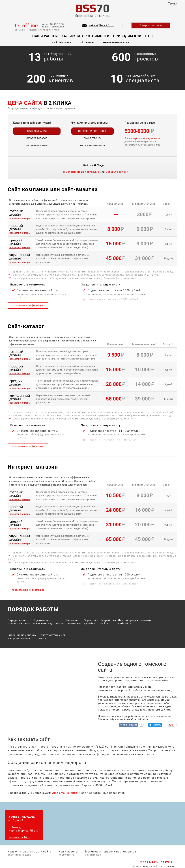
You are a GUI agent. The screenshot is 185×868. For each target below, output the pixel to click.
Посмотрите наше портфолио (80, 172)
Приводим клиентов (133, 36)
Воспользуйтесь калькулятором (142, 138)
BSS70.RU (168, 862)
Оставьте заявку (117, 172)
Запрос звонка (151, 25)
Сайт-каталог (88, 43)
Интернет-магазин (116, 43)
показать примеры (20, 218)
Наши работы (45, 36)
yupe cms (58, 793)
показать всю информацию (28, 305)
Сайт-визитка (62, 43)
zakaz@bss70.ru (101, 25)
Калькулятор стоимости (85, 36)
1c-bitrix (72, 793)
